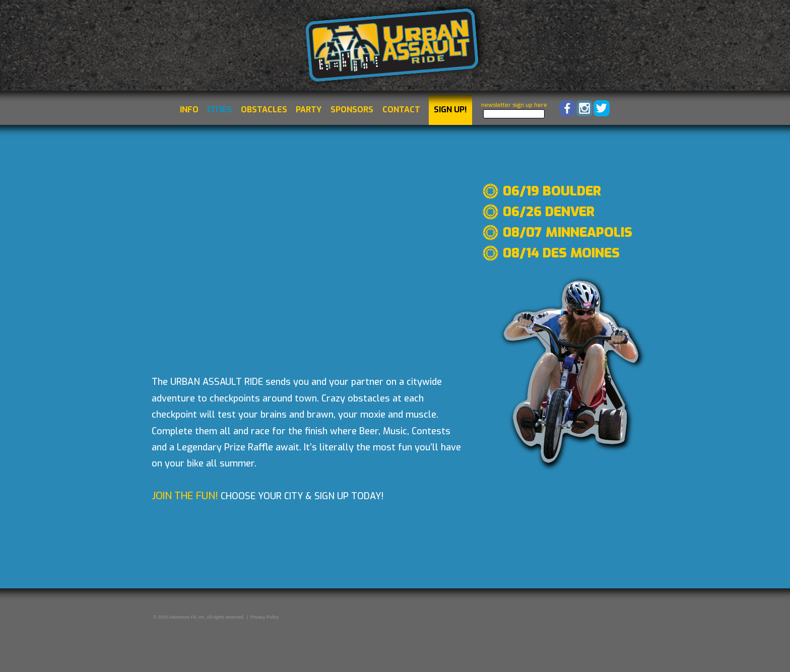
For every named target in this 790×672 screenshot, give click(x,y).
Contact (401, 110)
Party (309, 110)
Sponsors (352, 110)
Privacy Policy (265, 617)
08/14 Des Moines (561, 253)
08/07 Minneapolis (568, 232)
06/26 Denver (549, 212)
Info (189, 110)
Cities (219, 110)
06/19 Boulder (552, 191)
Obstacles (264, 110)
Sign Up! (450, 110)
